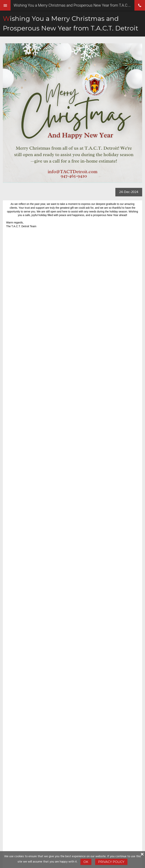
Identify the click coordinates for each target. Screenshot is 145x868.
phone (140, 5)
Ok (86, 862)
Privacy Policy (111, 862)
